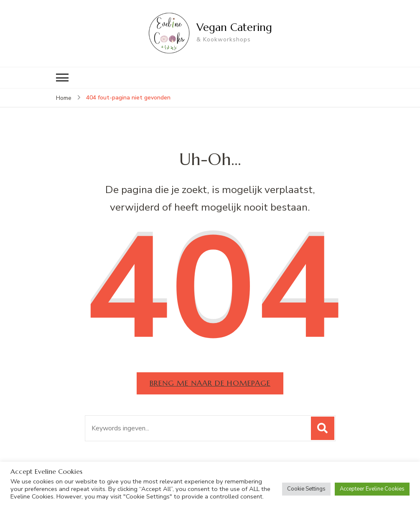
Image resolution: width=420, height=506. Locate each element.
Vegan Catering (234, 27)
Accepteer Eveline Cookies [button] (372, 489)
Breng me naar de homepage (210, 383)
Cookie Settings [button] (306, 489)
